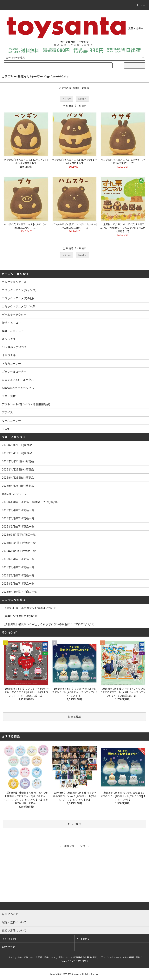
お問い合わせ (8, 947)
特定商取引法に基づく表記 (85, 957)
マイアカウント (9, 939)
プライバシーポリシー (109, 957)
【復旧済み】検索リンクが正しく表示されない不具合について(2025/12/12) (48, 624)
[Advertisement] (74, 875)
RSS (80, 961)
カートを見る (83, 939)
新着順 (85, 88)
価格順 (76, 88)
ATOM (85, 961)
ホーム (11, 957)
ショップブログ (68, 961)
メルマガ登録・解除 (131, 957)
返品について (64, 957)
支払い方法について (26, 957)
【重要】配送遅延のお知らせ (20, 616)
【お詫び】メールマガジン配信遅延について (29, 608)
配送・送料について (47, 957)
